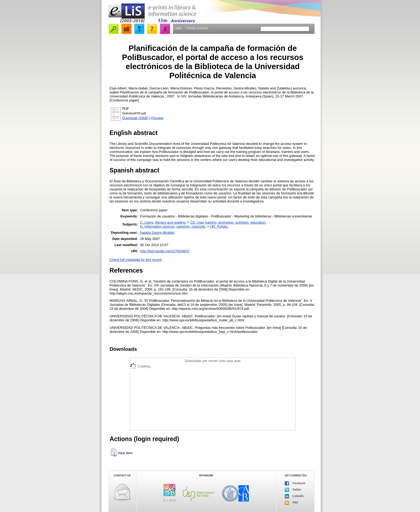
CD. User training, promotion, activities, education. (228, 222)
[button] (113, 453)
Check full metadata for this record (136, 260)
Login (178, 28)
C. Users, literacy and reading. (163, 222)
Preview (157, 118)
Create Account (197, 28)
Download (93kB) (135, 118)
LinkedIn (294, 496)
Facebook (295, 483)
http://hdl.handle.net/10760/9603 (165, 251)
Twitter (293, 490)
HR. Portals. (219, 226)
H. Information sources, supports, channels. (173, 226)
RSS (291, 503)
